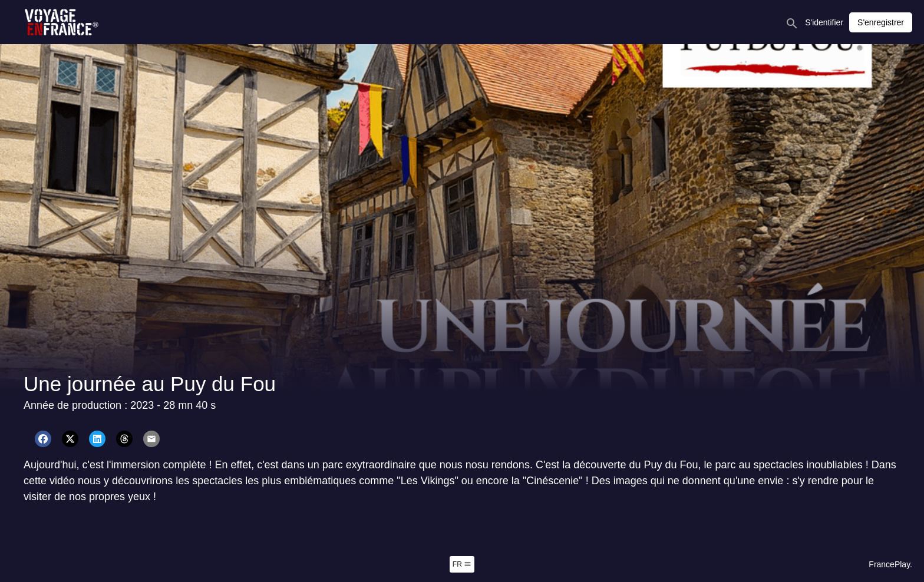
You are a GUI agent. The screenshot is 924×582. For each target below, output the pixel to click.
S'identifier (824, 22)
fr (462, 564)
